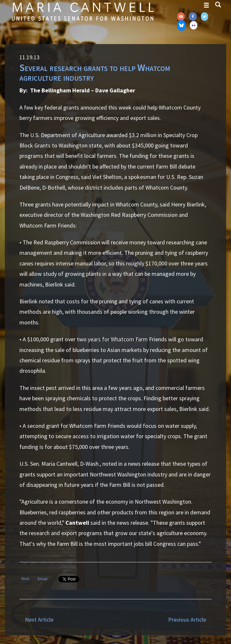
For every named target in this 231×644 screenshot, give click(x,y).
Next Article (39, 620)
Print (25, 579)
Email (42, 579)
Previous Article (187, 620)
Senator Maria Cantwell (83, 11)
